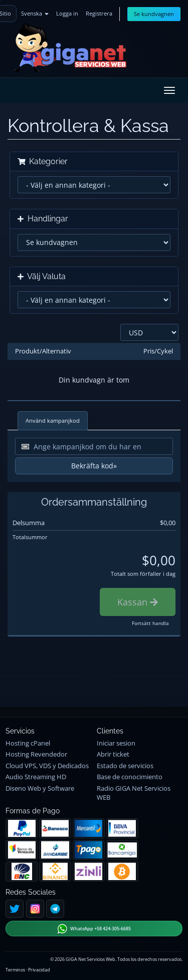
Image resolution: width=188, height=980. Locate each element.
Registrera (99, 13)
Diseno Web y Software (40, 788)
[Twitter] (15, 909)
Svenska (35, 13)
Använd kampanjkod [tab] (53, 420)
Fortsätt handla (150, 623)
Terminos (15, 970)
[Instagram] (35, 909)
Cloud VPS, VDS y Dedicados (47, 766)
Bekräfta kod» (94, 466)
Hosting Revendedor (36, 754)
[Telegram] (55, 909)
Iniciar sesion (116, 743)
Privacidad (39, 970)
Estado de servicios (125, 766)
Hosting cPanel (28, 743)
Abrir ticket (113, 754)
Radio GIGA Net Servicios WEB (134, 793)
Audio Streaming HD (36, 777)
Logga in (67, 13)
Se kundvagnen (154, 14)
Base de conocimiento (130, 777)
